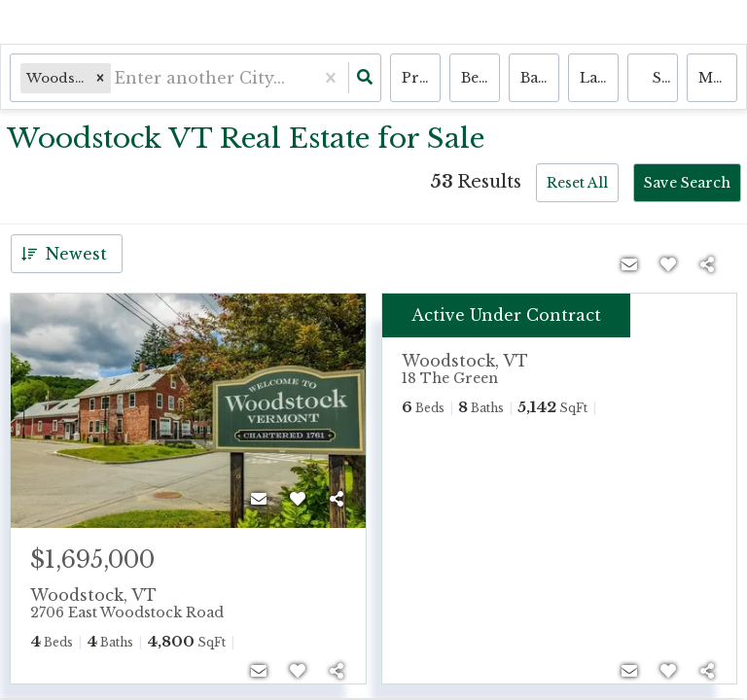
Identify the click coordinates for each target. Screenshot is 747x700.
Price (421, 78)
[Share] (337, 499)
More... (718, 78)
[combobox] (117, 78)
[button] (100, 78)
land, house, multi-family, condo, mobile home (599, 78)
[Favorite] (298, 499)
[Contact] (259, 499)
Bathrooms (540, 78)
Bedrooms (480, 78)
